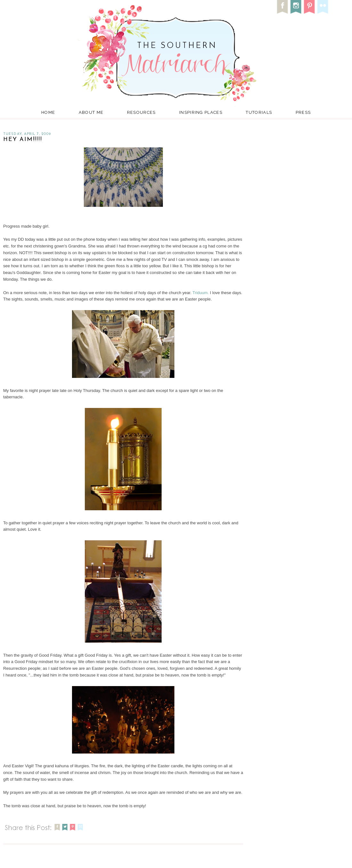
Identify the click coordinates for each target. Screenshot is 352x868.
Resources (141, 112)
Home (48, 112)
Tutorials (259, 112)
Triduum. (201, 293)
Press (303, 112)
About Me (91, 112)
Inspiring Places (201, 112)
